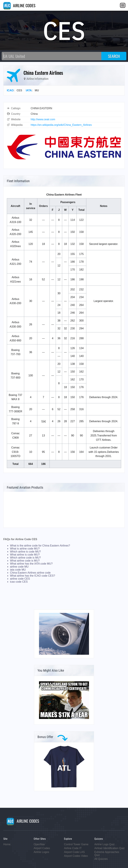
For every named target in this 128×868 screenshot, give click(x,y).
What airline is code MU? (25, 555)
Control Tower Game (76, 844)
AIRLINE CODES (19, 5)
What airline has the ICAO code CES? (32, 576)
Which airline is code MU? (25, 552)
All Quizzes (101, 859)
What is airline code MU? (25, 549)
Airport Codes (42, 848)
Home (7, 844)
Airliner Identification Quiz (109, 848)
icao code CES (19, 582)
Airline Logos (41, 852)
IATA (29, 90)
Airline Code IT (73, 848)
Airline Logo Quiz (104, 844)
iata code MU (18, 570)
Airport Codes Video (76, 856)
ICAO (10, 90)
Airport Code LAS (74, 852)
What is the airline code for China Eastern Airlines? (40, 546)
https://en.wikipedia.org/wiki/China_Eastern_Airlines (61, 125)
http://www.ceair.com (43, 119)
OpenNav (39, 844)
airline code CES (20, 579)
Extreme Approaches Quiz (107, 854)
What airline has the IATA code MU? (31, 564)
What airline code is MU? (25, 561)
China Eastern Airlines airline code (30, 573)
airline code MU (19, 567)
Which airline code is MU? (25, 558)
